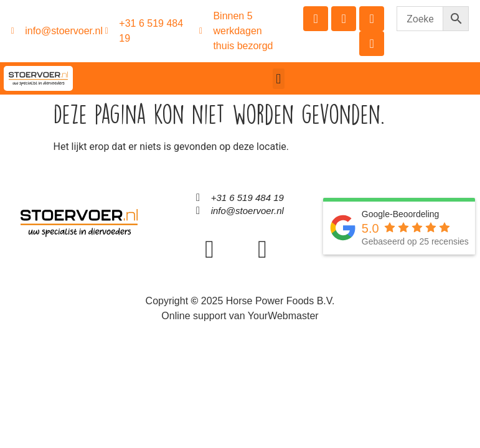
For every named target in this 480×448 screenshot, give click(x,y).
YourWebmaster (283, 316)
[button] (279, 79)
